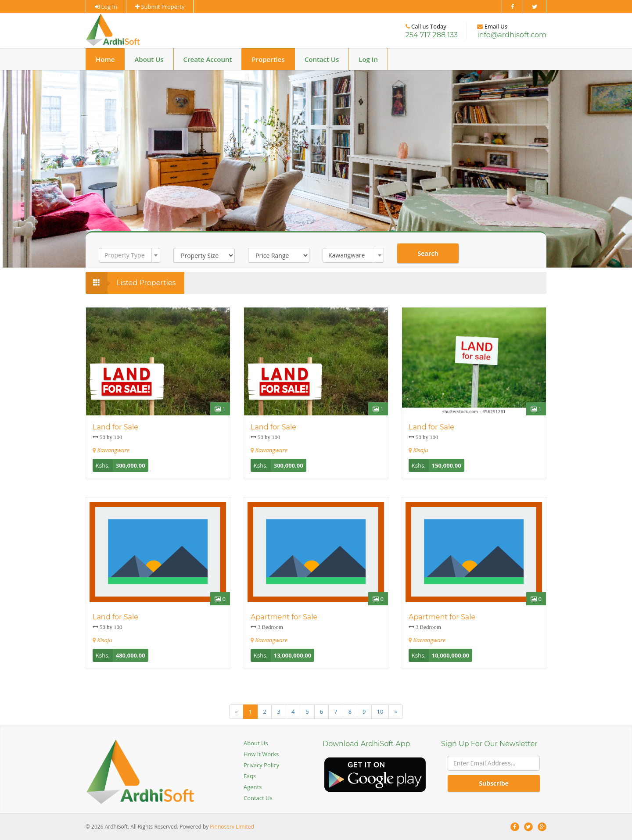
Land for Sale (115, 427)
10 (380, 711)
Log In (106, 7)
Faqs (250, 776)
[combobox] (129, 255)
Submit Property (160, 7)
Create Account (208, 59)
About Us (149, 59)
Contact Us (322, 59)
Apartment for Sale (284, 617)
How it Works (261, 754)
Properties (268, 59)
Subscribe (494, 783)
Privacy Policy (261, 765)
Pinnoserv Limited (232, 827)
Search (428, 253)
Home (105, 59)
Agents (253, 787)
